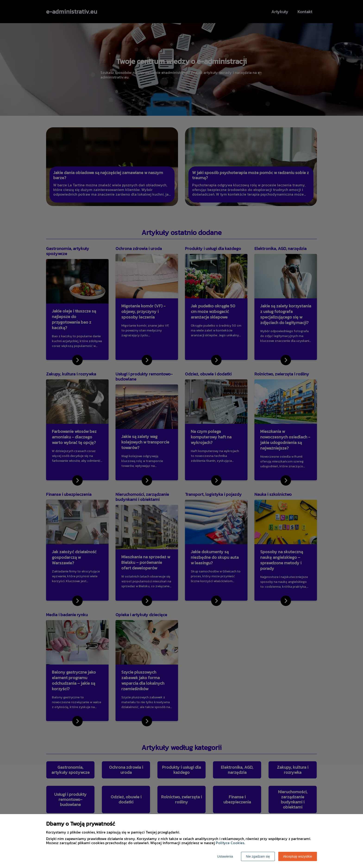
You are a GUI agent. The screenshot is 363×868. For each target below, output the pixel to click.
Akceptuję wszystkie (298, 856)
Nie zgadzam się (258, 856)
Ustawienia (225, 856)
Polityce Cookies (230, 843)
